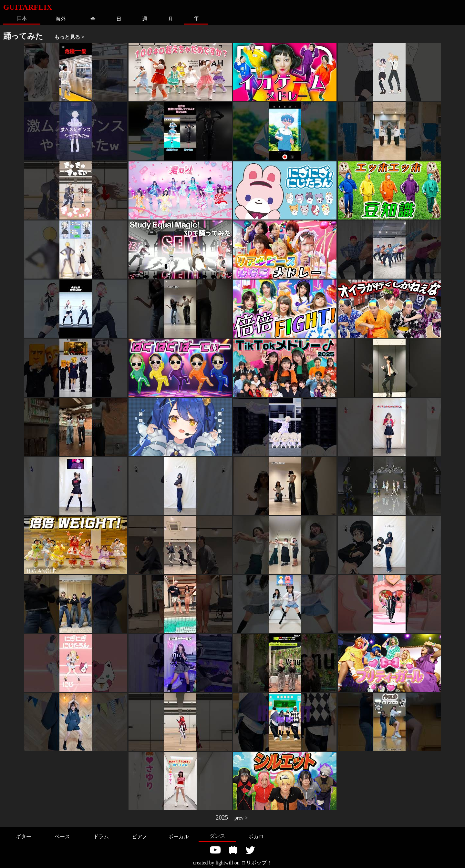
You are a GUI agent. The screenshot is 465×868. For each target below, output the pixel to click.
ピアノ (140, 837)
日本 (22, 18)
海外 (61, 19)
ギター (24, 837)
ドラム (101, 837)
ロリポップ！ (256, 863)
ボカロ (256, 837)
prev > (241, 818)
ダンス (217, 836)
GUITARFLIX (28, 7)
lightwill (224, 863)
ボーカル (179, 837)
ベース (62, 837)
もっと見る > (69, 37)
